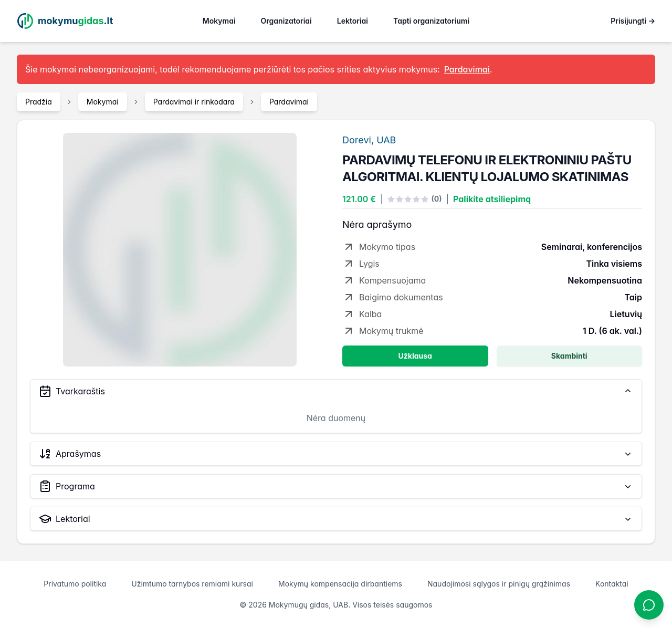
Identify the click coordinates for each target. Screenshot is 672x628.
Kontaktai (612, 584)
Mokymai (219, 21)
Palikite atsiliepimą (492, 199)
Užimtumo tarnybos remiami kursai (192, 584)
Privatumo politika (75, 584)
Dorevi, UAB (369, 140)
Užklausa (415, 356)
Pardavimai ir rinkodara (194, 102)
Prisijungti (633, 21)
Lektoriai (353, 21)
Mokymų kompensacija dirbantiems (340, 584)
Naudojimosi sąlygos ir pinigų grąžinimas (499, 584)
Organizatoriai (286, 21)
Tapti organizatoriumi (431, 21)
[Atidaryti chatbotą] (649, 605)
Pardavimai (289, 102)
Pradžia (39, 102)
